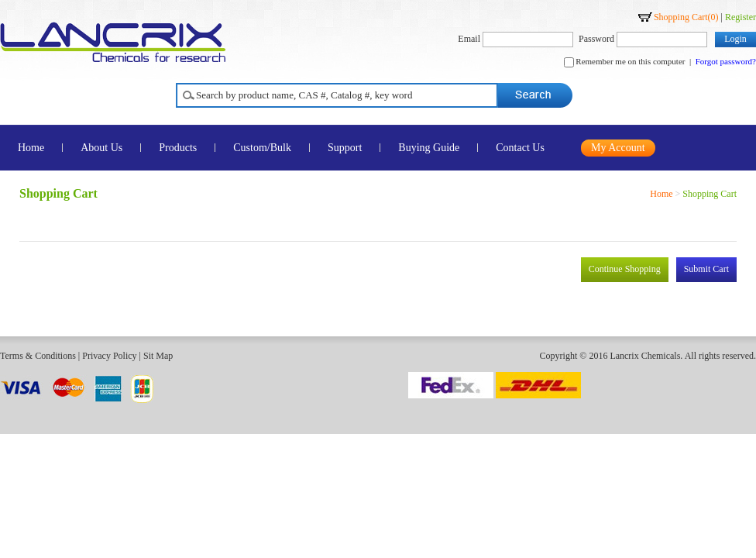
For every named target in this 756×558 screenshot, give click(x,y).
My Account (618, 148)
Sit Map (158, 356)
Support (345, 148)
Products (178, 148)
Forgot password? (726, 61)
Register (741, 17)
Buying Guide (429, 148)
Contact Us (520, 148)
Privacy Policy (109, 356)
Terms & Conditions (38, 356)
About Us (101, 148)
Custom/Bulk (262, 148)
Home (661, 194)
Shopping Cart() (686, 17)
